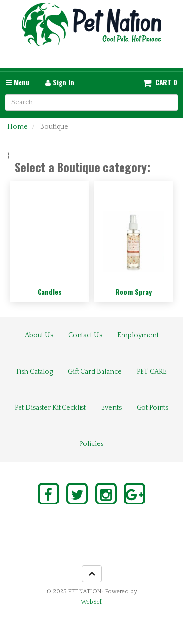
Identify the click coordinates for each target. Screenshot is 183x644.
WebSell (92, 602)
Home (18, 127)
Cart (163, 82)
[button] (160, 82)
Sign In (60, 82)
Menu (18, 82)
